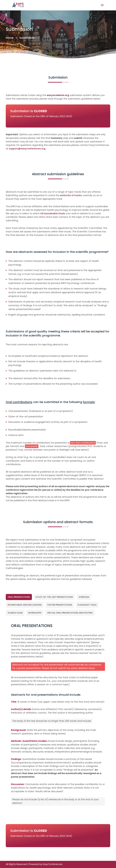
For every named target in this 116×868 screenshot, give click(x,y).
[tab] (19, 597)
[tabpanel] (58, 717)
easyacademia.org (58, 95)
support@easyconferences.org (27, 149)
